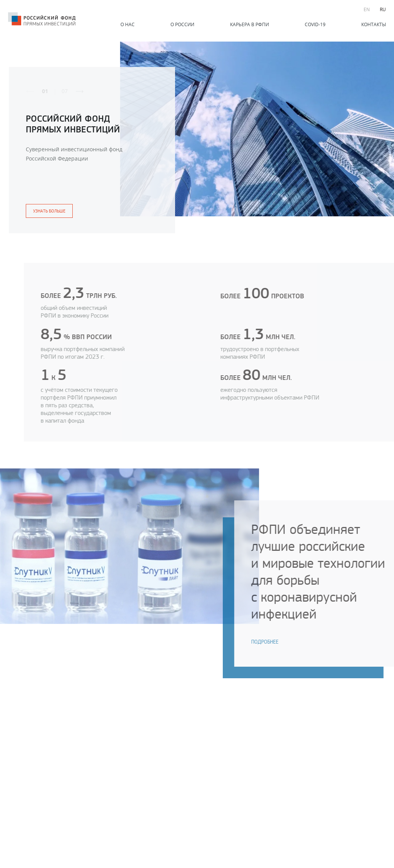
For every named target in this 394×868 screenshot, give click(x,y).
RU (383, 9)
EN (367, 9)
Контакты (374, 24)
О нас (128, 24)
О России (182, 24)
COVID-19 (315, 24)
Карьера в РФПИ (250, 24)
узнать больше (49, 211)
